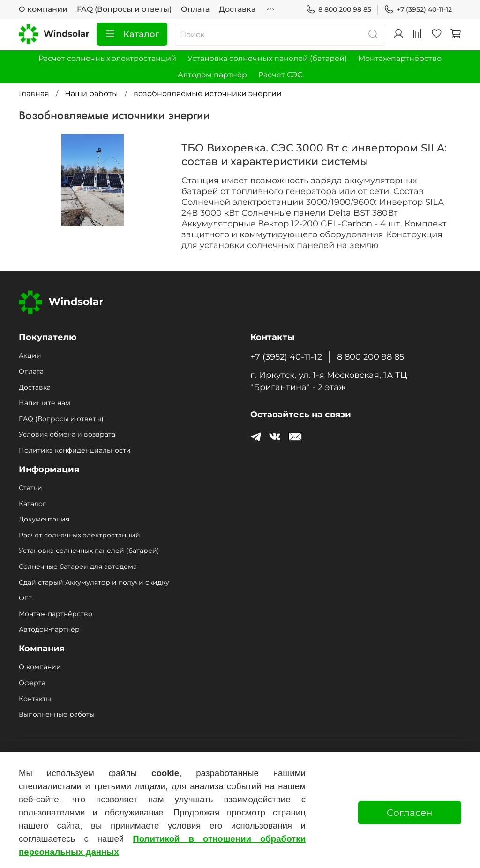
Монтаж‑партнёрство (400, 58)
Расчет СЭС (280, 75)
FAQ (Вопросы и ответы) (124, 9)
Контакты (35, 699)
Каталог (132, 34)
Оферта (32, 683)
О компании (43, 9)
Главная (34, 94)
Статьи (30, 488)
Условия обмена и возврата (67, 434)
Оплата (195, 9)
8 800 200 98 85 (338, 10)
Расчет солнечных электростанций (107, 58)
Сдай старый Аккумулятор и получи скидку (94, 582)
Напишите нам (45, 403)
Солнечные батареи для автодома (78, 566)
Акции (30, 355)
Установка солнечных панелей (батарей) (267, 58)
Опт (25, 598)
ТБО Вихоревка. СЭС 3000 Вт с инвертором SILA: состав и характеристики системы (314, 155)
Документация (44, 519)
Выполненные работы (57, 714)
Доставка (237, 9)
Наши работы (91, 94)
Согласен (410, 813)
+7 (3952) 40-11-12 (418, 10)
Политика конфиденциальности (75, 450)
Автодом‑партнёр (212, 75)
